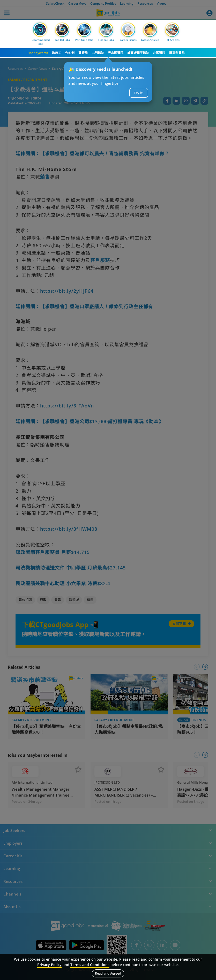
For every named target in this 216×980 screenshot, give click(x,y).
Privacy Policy (49, 965)
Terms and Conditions (90, 965)
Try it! (139, 93)
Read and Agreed (108, 973)
